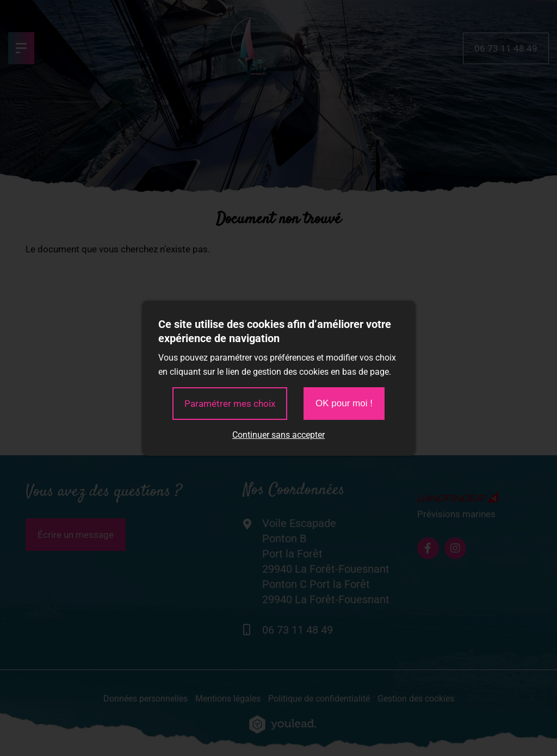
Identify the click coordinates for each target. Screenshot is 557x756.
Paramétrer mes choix (230, 404)
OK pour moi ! (344, 403)
